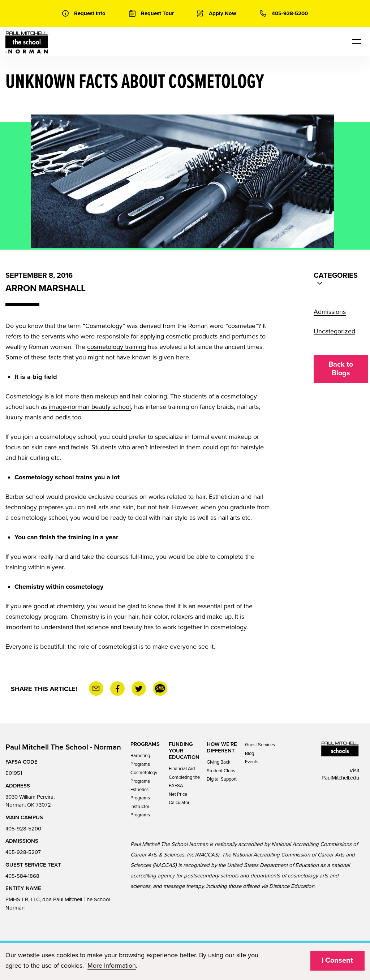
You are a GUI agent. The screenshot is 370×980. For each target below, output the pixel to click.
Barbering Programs (140, 760)
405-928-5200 (23, 829)
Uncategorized (334, 331)
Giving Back (219, 762)
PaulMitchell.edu (340, 778)
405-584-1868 (22, 876)
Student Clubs (221, 771)
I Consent (337, 960)
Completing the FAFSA (184, 782)
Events (252, 762)
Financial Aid (182, 769)
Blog (249, 754)
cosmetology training (117, 347)
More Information (112, 966)
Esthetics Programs (140, 794)
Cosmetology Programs (144, 777)
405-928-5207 (23, 852)
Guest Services (260, 745)
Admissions (330, 312)
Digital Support (222, 779)
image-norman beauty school (90, 407)
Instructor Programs (140, 811)
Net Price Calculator (179, 798)
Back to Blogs (341, 369)
